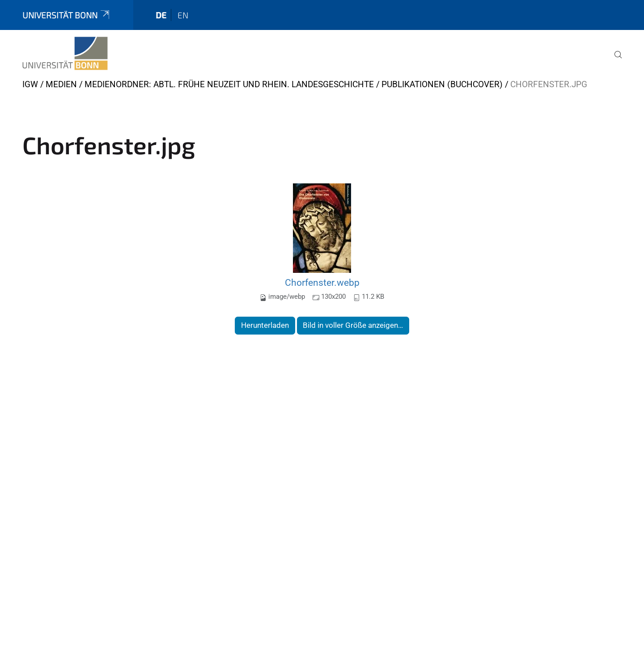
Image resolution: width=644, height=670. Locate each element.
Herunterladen (265, 325)
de (161, 15)
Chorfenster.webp (322, 282)
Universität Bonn (67, 15)
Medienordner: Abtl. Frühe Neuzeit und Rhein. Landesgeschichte (229, 84)
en (183, 15)
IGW (30, 84)
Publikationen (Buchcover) (442, 84)
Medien (61, 84)
